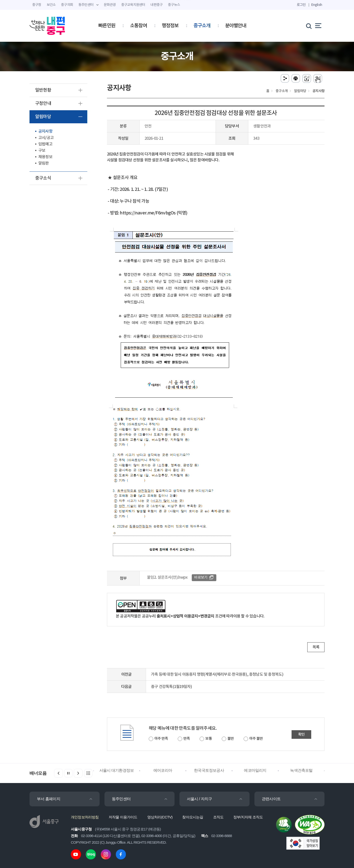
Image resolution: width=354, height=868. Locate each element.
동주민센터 (121, 799)
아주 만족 (161, 739)
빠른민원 (107, 26)
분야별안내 (236, 26)
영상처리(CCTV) (160, 817)
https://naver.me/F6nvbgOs (148, 213)
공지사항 (45, 131)
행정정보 (170, 26)
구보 (42, 151)
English (317, 5)
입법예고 (45, 144)
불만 (231, 739)
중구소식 (43, 178)
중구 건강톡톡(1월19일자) (171, 687)
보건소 (51, 5)
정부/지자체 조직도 (248, 817)
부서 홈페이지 (49, 799)
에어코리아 (163, 770)
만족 (187, 739)
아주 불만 (256, 739)
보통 (208, 739)
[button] (78, 773)
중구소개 (202, 26)
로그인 (301, 5)
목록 (316, 647)
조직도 (218, 817)
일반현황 (43, 90)
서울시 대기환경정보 (117, 770)
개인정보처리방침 (85, 817)
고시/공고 (46, 138)
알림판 (44, 163)
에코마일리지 (255, 770)
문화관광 (110, 5)
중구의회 (67, 5)
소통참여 (139, 26)
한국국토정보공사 (209, 770)
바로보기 (201, 578)
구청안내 (43, 104)
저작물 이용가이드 (123, 817)
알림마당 (43, 117)
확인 (301, 735)
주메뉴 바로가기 (177, 0)
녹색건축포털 (301, 770)
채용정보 (45, 157)
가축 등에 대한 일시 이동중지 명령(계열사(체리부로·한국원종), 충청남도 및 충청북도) (217, 674)
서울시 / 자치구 (199, 799)
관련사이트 (271, 799)
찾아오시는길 (193, 817)
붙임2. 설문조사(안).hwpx (167, 577)
